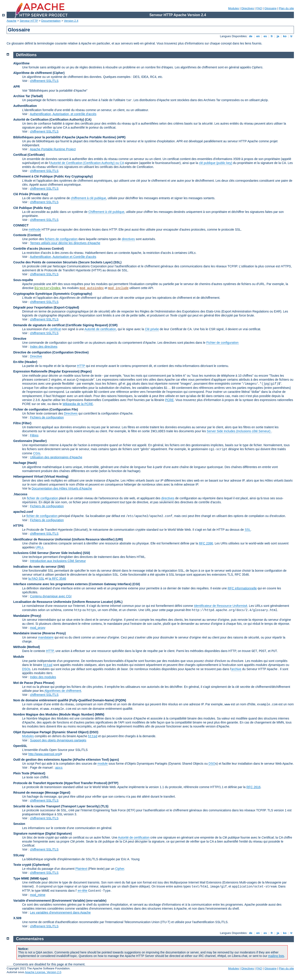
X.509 (17, 918)
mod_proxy (38, 628)
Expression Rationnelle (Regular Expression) (46, 371)
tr (292, 36)
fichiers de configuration (61, 239)
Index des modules (43, 677)
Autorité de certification (100, 329)
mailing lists (276, 956)
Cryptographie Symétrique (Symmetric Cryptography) (53, 294)
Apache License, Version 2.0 (43, 972)
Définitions (26, 55)
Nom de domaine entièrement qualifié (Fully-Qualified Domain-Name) (64, 700)
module (103, 764)
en (258, 36)
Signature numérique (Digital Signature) (42, 833)
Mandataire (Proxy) (27, 616)
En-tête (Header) (25, 362)
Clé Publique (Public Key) (32, 208)
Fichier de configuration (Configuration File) (46, 409)
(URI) (119, 539)
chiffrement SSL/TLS (44, 81)
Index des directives (44, 347)
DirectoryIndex (48, 288)
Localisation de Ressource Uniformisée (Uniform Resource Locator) (64, 602)
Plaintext (81, 869)
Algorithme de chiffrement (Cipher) (39, 73)
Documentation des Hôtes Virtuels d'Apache (62, 488)
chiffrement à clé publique (88, 198)
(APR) (121, 137)
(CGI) (136, 584)
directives (128, 239)
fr (272, 36)
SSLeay (19, 855)
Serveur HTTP (29, 21)
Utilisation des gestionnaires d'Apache (56, 457)
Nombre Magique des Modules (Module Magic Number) (54, 714)
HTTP (81, 366)
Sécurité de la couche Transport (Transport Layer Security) (57, 806)
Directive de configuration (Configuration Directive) (51, 352)
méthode (35, 230)
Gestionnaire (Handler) (30, 441)
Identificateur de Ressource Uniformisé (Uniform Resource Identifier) (64, 539)
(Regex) (86, 371)
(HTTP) (113, 783)
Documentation (51, 21)
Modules (233, 8)
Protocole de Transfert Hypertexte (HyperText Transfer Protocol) (60, 783)
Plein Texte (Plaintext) (29, 773)
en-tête (82, 891)
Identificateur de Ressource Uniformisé (221, 606)
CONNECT (21, 225)
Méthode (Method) (27, 647)
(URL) (118, 602)
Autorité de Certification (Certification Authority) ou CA (87, 163)
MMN (99, 714)
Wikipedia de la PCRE (78, 404)
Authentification (25, 106)
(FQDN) (121, 700)
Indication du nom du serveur (35, 567)
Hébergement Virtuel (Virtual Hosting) (41, 476)
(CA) (88, 120)
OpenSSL (20, 746)
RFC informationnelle (242, 588)
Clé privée (152, 329)
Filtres (34, 435)
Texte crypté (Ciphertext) (31, 865)
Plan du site (286, 8)
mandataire (46, 637)
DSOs (26, 669)
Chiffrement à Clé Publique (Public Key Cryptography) (53, 176)
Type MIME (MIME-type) (30, 878)
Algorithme (21, 63)
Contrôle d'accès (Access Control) (38, 249)
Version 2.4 (71, 21)
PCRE (170, 400)
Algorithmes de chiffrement (63, 691)
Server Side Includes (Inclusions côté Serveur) (239, 431)
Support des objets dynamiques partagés (58, 740)
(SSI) (86, 553)
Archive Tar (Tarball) (28, 96)
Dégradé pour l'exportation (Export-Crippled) (46, 307)
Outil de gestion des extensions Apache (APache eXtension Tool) (61, 760)
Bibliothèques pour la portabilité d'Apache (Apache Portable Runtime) (65, 137)
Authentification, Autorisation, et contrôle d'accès (63, 114)
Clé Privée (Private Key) (31, 194)
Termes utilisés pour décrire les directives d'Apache (65, 243)
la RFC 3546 (57, 579)
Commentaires (30, 939)
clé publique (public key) (216, 163)
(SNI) (61, 567)
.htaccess (20, 494)
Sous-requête (23, 280)
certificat (55, 329)
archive (236, 669)
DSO (212, 764)
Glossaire (271, 8)
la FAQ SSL (36, 579)
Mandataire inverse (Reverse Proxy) (39, 633)
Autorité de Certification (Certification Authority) (49, 120)
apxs (59, 768)
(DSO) (94, 732)
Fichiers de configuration (47, 417)
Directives (248, 8)
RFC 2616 (253, 787)
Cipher (120, 869)
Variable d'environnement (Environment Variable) (49, 901)
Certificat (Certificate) (29, 155)
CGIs (37, 453)
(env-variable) (96, 901)
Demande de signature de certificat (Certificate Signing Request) (61, 325)
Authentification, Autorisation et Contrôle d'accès (63, 257)
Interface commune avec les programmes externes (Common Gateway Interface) (72, 584)
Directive (20, 339)
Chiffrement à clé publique (106, 212)
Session (19, 824)
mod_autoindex (92, 288)
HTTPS (18, 526)
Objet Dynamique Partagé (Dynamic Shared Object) (51, 732)
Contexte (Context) (27, 235)
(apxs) (114, 760)
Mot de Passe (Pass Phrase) (34, 683)
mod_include (118, 288)
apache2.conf (23, 512)
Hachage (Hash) (25, 463)
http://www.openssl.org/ (44, 754)
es (265, 36)
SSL (247, 530)
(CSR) (113, 325)
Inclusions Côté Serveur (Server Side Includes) (48, 553)
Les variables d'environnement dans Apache (60, 912)
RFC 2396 (206, 543)
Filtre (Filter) (22, 423)
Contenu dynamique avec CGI (51, 596)
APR (17, 87)
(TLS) (104, 806)
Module (19, 657)
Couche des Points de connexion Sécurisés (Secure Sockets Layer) (63, 262)
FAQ (259, 8)
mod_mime (38, 895)
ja (278, 36)
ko (285, 36)
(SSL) (118, 262)
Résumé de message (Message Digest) (42, 793)
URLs (39, 547)
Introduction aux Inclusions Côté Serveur (58, 561)
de (251, 36)
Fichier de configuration (222, 343)
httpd (48, 665)
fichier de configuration (43, 498)
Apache (11, 21)
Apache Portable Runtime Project (53, 149)
